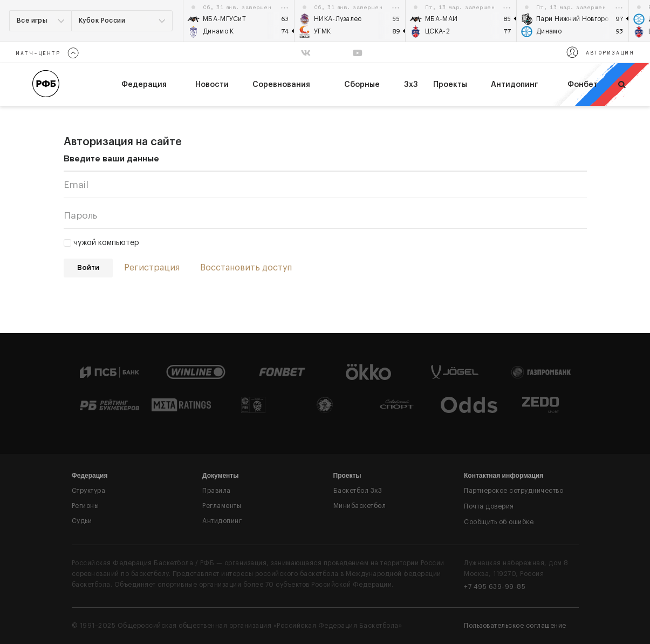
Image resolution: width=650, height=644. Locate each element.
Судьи (82, 521)
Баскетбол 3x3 (358, 491)
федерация (144, 85)
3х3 (411, 85)
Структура (89, 491)
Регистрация (152, 268)
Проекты (450, 85)
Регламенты (222, 506)
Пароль (80, 216)
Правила (217, 491)
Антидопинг (514, 85)
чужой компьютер (101, 243)
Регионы (85, 506)
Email (76, 185)
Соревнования (281, 85)
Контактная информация (504, 476)
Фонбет (583, 85)
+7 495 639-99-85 (495, 587)
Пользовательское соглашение (515, 626)
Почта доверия (489, 506)
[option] (239, 21)
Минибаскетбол (360, 506)
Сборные (362, 85)
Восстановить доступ (246, 268)
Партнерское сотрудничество (514, 491)
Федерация (90, 476)
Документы (220, 476)
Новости (212, 85)
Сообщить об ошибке (499, 522)
